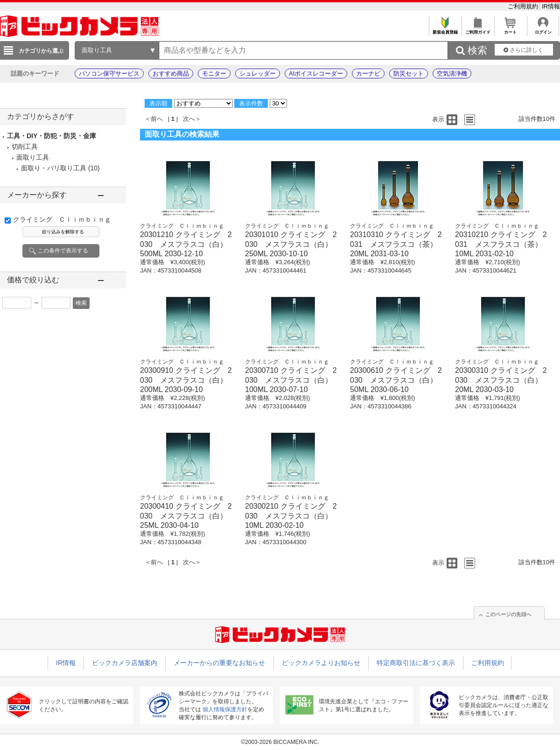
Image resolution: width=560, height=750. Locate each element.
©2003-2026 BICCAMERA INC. (280, 742)
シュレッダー (258, 74)
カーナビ (368, 74)
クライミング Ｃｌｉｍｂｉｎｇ (62, 219)
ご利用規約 (524, 6)
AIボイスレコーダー (316, 74)
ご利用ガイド (478, 30)
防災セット (409, 74)
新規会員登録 (445, 30)
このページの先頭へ (508, 614)
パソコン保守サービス (109, 74)
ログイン (543, 30)
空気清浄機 (452, 74)
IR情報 (551, 6)
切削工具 (25, 147)
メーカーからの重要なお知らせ (219, 663)
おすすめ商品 (171, 74)
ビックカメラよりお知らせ (321, 663)
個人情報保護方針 (225, 709)
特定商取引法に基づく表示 (416, 663)
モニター (214, 74)
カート (510, 30)
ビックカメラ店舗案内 (125, 663)
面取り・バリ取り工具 (54, 168)
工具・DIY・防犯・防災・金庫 (52, 136)
